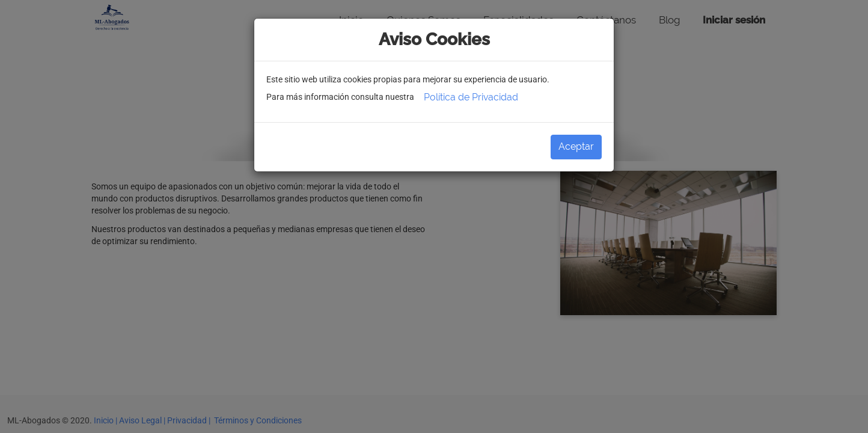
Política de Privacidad (471, 97)
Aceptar (576, 146)
